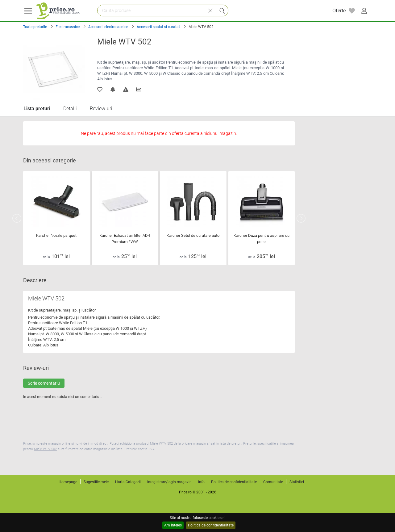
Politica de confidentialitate (211, 525)
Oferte (339, 11)
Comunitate (273, 482)
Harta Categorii (128, 482)
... (115, 79)
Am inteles (173, 525)
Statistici (297, 482)
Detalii (70, 109)
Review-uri (101, 109)
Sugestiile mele (96, 482)
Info (201, 482)
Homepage (68, 482)
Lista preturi (37, 109)
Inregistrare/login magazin (169, 482)
